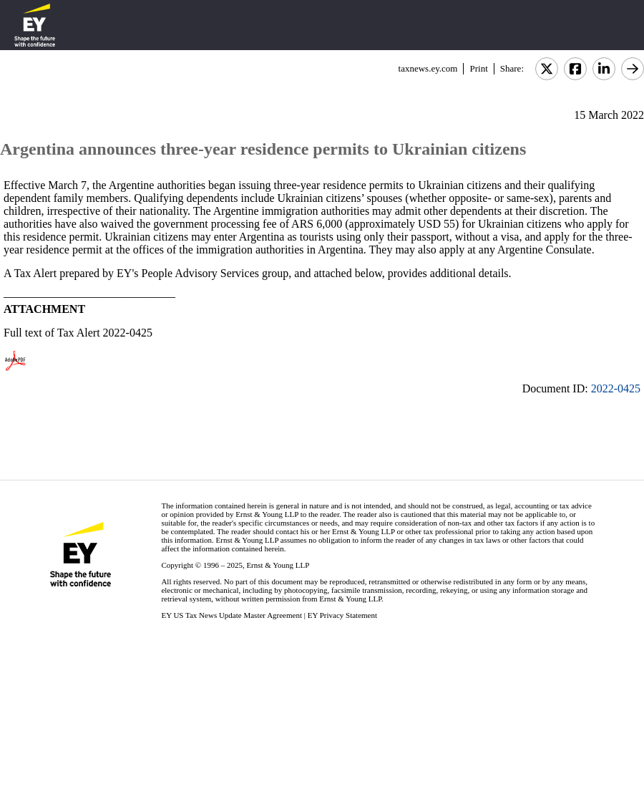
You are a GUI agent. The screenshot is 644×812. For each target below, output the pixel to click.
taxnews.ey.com (428, 68)
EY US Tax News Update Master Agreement (231, 615)
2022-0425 (616, 388)
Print (478, 68)
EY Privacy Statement (342, 615)
